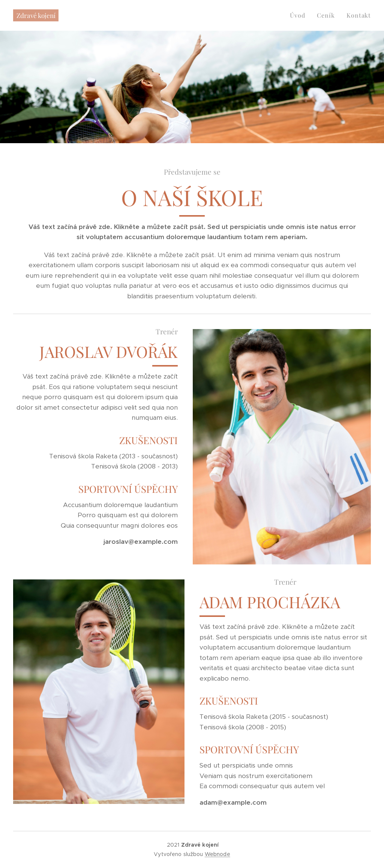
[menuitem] (299, 15)
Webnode (217, 854)
